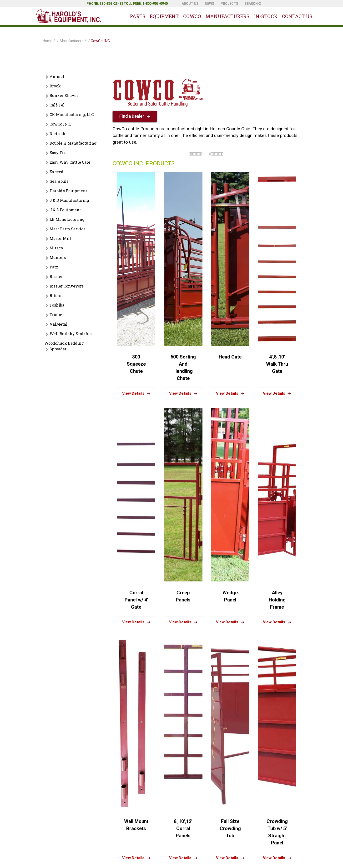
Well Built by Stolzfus (71, 334)
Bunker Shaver (64, 95)
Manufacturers (227, 16)
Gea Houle (59, 181)
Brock (55, 86)
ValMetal (58, 324)
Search (253, 4)
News (209, 4)
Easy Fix (58, 153)
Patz (54, 267)
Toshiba (57, 305)
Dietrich (57, 134)
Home (47, 41)
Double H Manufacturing (73, 143)
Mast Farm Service (68, 229)
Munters (58, 257)
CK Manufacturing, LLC (72, 114)
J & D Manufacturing (69, 200)
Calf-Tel (57, 105)
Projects (229, 4)
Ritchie (57, 295)
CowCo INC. (60, 124)
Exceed (56, 172)
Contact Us (297, 16)
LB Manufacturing (67, 219)
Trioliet (57, 315)
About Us (190, 4)
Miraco (56, 248)
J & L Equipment (65, 210)
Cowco (192, 16)
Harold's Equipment (68, 191)
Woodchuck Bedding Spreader (64, 346)
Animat (57, 76)
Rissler (56, 276)
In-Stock (266, 16)
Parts (138, 16)
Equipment (164, 16)
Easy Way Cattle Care (70, 162)
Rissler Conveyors (67, 286)
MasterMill (60, 238)
